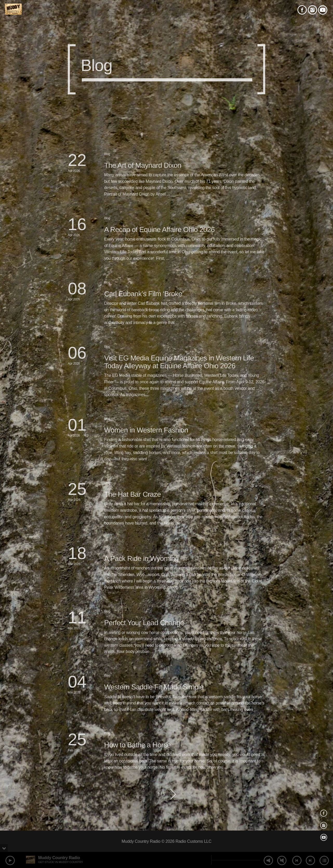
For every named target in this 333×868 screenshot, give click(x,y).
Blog (107, 154)
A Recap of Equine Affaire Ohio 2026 (159, 229)
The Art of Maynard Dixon (143, 165)
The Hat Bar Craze (133, 494)
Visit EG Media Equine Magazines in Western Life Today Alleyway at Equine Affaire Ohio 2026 (179, 362)
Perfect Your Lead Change (144, 623)
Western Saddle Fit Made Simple (154, 687)
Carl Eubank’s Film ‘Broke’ (144, 294)
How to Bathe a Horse (137, 745)
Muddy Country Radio (59, 858)
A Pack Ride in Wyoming (141, 558)
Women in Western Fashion (146, 430)
